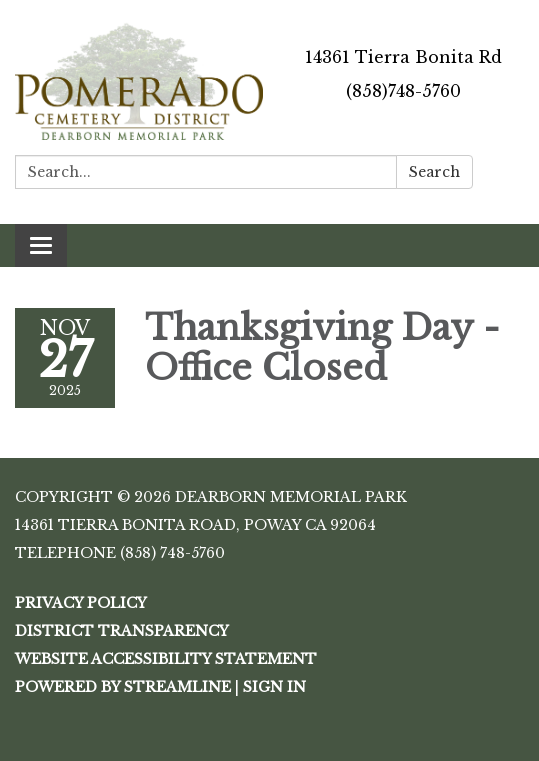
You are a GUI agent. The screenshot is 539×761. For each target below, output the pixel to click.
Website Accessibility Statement (166, 659)
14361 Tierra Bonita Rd (403, 57)
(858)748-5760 (403, 91)
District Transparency (122, 631)
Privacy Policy (81, 603)
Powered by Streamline (123, 687)
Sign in (274, 687)
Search (434, 172)
